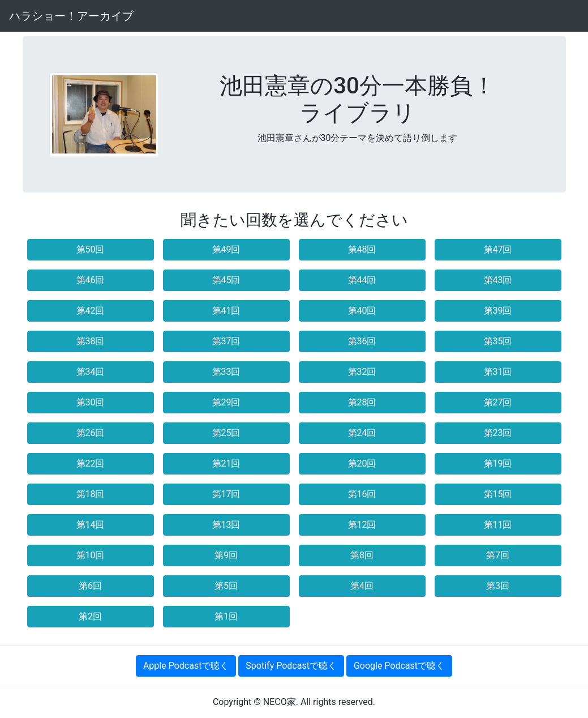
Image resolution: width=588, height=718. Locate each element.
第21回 (226, 463)
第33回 (226, 372)
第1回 (226, 616)
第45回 (226, 280)
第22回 (91, 463)
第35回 (498, 341)
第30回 (91, 402)
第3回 (498, 586)
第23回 (498, 433)
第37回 (226, 341)
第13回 (226, 525)
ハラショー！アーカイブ (71, 16)
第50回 (91, 249)
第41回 (226, 311)
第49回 (226, 249)
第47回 (498, 249)
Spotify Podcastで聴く (291, 666)
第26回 (91, 433)
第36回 (362, 341)
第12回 (362, 525)
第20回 (362, 463)
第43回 (498, 280)
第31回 (498, 372)
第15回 (498, 494)
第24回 (362, 433)
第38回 (91, 341)
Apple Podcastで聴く (186, 666)
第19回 (498, 463)
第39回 (498, 311)
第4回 (362, 586)
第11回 (498, 525)
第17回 (226, 494)
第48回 (362, 249)
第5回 (226, 586)
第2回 (90, 616)
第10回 (91, 555)
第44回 (362, 280)
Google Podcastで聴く (399, 666)
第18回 (91, 494)
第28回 (362, 402)
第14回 (91, 525)
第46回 (91, 280)
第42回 (91, 311)
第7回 (498, 555)
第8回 (362, 555)
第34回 (91, 372)
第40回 (362, 311)
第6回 (90, 586)
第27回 (498, 402)
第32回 (362, 372)
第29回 (226, 402)
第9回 (226, 555)
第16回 (362, 494)
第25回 (226, 433)
